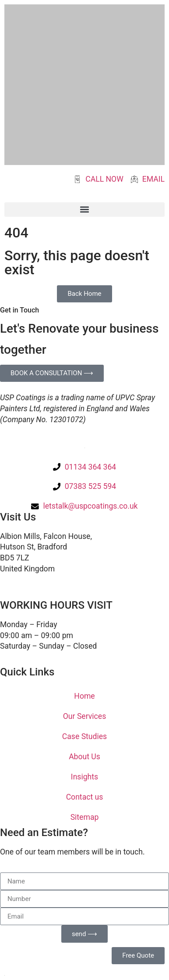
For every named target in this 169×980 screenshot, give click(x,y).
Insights (84, 777)
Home (84, 696)
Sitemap (85, 817)
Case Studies (84, 736)
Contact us (85, 797)
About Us (84, 757)
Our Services (84, 716)
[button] (84, 210)
